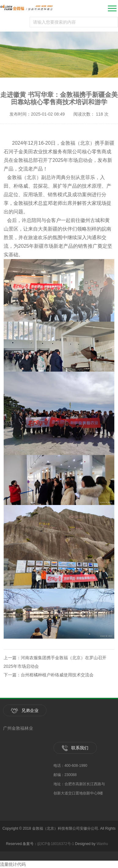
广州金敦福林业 (18, 728)
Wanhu (102, 844)
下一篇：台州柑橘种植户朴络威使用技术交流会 (49, 675)
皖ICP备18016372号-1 (56, 844)
